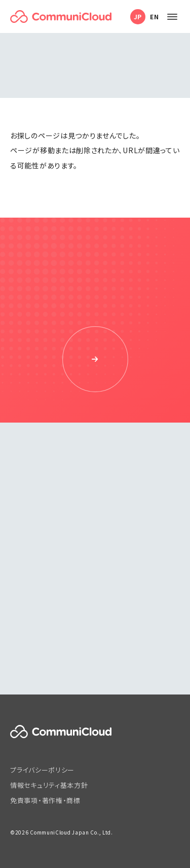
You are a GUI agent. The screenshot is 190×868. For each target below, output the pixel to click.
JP (138, 16)
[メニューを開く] (172, 17)
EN (154, 16)
